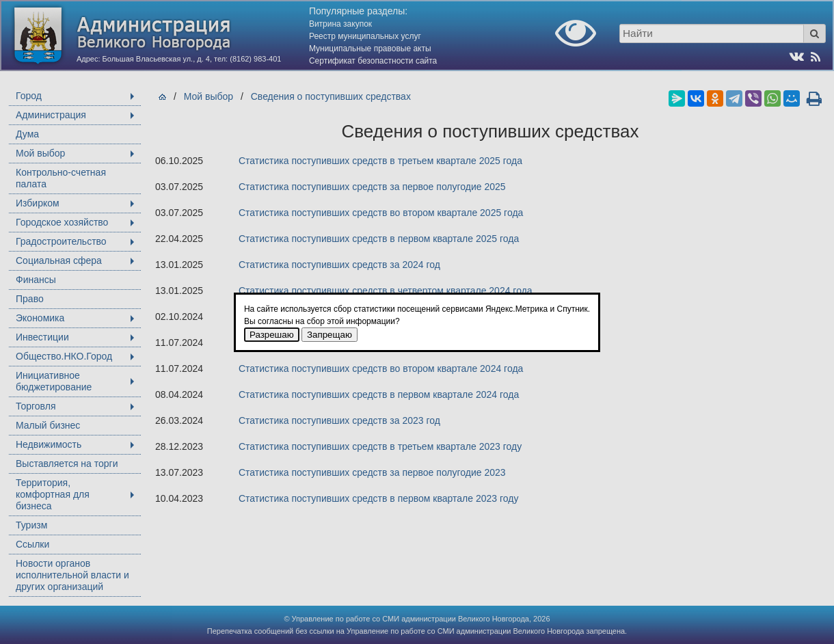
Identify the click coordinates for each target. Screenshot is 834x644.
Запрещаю (329, 335)
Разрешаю (272, 335)
